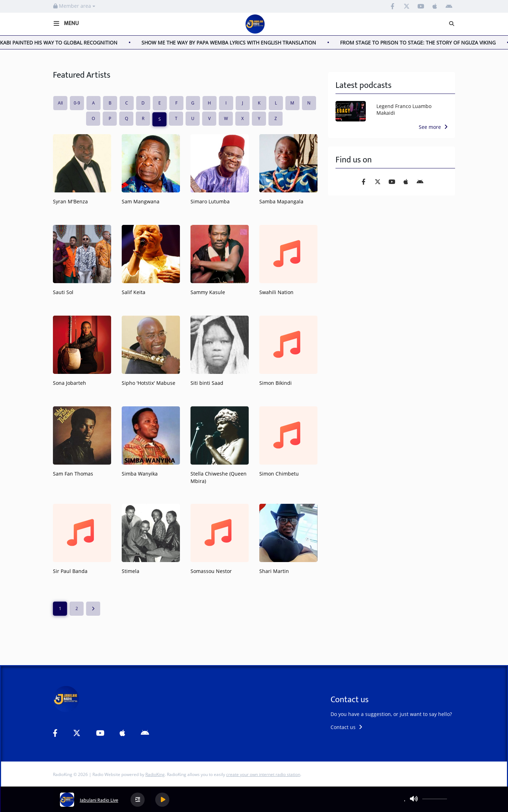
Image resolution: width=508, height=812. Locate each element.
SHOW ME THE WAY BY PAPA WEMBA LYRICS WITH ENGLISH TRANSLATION (238, 43)
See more (433, 127)
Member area (74, 6)
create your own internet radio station (263, 774)
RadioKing (155, 774)
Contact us (346, 727)
